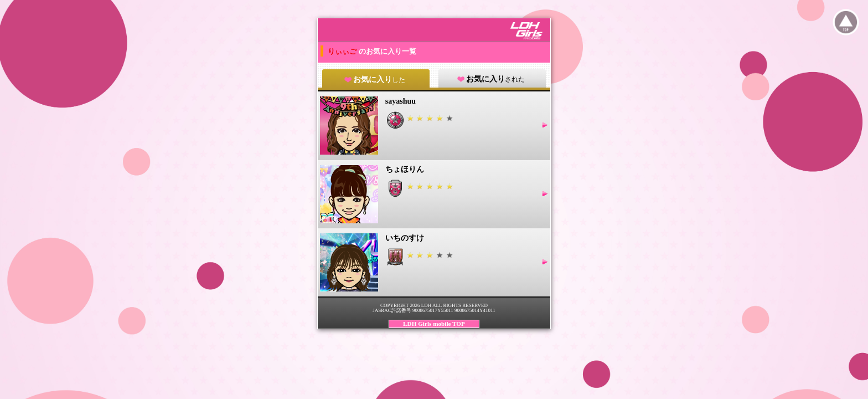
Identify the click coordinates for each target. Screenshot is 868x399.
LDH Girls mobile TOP (434, 324)
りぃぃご (343, 51)
